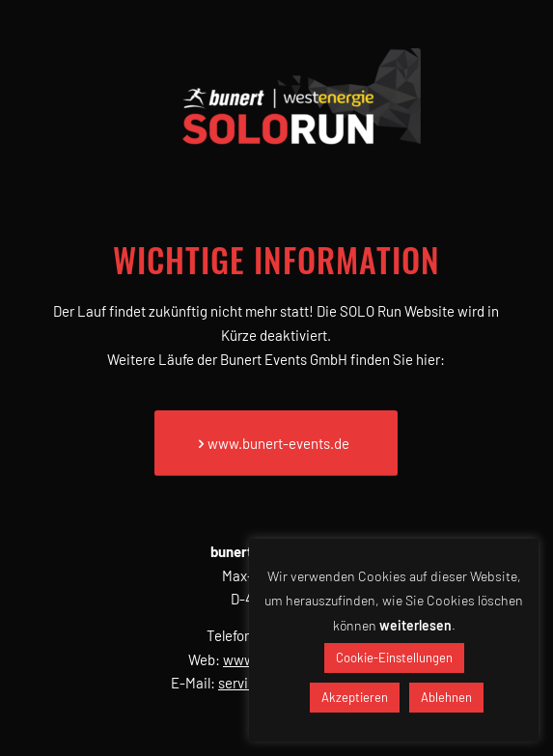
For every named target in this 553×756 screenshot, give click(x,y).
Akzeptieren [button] (355, 697)
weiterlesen (415, 625)
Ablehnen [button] (446, 697)
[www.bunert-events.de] (276, 443)
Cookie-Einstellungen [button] (394, 658)
